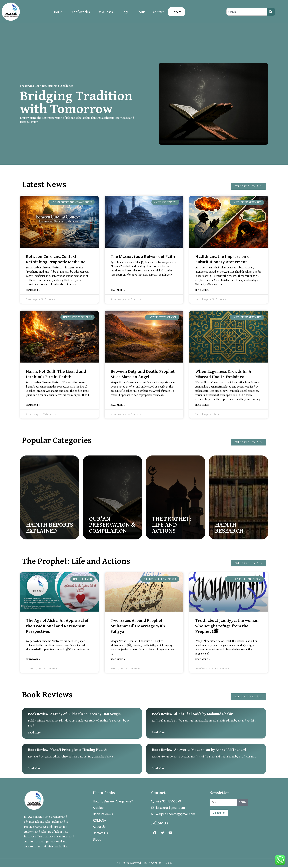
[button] (202, 419)
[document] (144, 434)
